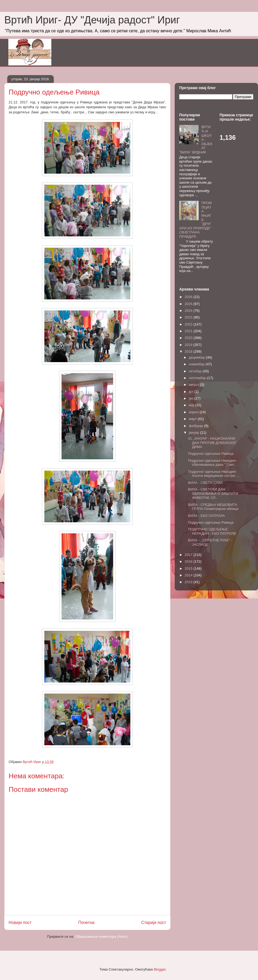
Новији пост (20, 923)
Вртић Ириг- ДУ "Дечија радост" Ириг (92, 20)
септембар (198, 378)
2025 (189, 304)
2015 (189, 568)
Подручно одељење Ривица (211, 454)
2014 (189, 575)
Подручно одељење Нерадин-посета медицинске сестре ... (213, 474)
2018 (189, 351)
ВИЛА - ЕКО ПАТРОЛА (206, 516)
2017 (189, 555)
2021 (189, 331)
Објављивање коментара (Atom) (101, 937)
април (194, 412)
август (194, 385)
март (193, 419)
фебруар (197, 426)
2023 (189, 317)
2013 (189, 582)
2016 (189, 561)
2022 (189, 324)
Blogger (160, 969)
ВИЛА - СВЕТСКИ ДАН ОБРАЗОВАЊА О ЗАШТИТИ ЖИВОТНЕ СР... (213, 493)
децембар (197, 357)
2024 (189, 311)
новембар (197, 364)
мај (192, 405)
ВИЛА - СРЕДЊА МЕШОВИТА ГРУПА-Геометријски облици (213, 507)
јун (192, 398)
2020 (189, 338)
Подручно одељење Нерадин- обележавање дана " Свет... (212, 463)
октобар (196, 371)
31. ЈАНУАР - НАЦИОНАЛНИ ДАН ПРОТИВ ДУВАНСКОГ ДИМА (212, 443)
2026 (189, 297)
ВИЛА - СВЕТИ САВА (205, 483)
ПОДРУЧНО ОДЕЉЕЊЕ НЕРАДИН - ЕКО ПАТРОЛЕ (212, 531)
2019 (189, 345)
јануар (195, 433)
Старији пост (154, 923)
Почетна (86, 923)
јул (192, 392)
